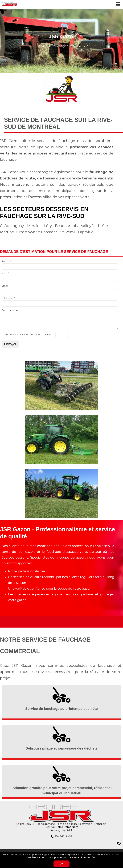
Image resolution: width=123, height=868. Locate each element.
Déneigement (46, 824)
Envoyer (10, 344)
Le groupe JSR (26, 824)
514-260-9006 (63, 837)
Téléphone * (8, 298)
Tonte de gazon (67, 824)
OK (61, 864)
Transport (100, 824)
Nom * (5, 274)
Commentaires (10, 310)
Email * (5, 286)
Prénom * (7, 261)
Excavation (85, 824)
